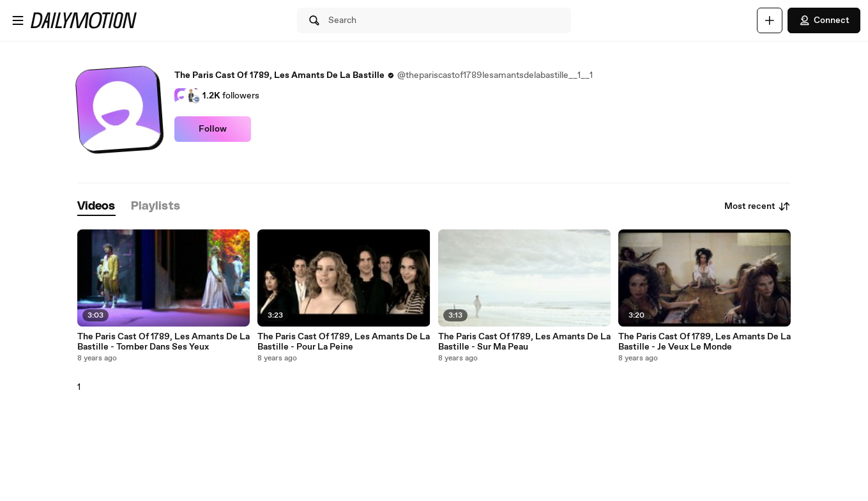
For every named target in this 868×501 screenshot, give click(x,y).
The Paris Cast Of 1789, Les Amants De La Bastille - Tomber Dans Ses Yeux (164, 342)
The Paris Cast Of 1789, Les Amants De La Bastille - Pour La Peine (344, 342)
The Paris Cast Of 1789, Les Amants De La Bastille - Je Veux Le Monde (704, 342)
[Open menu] (18, 20)
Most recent (758, 206)
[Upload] (770, 20)
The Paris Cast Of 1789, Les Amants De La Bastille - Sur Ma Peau (524, 342)
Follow (213, 129)
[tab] (96, 207)
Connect (824, 20)
